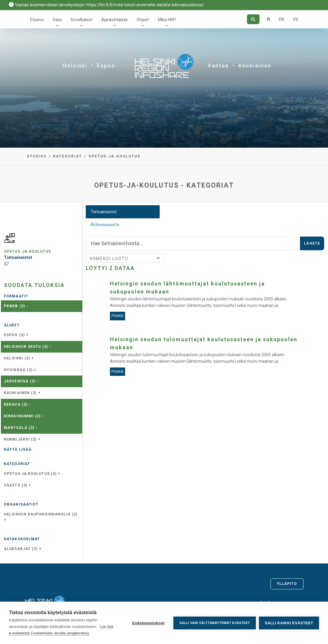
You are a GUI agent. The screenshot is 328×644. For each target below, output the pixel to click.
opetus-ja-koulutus (114, 156)
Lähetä (312, 243)
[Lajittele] (125, 258)
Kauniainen (255, 65)
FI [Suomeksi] (268, 19)
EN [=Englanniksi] (281, 19)
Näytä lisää (18, 450)
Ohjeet (143, 20)
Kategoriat (67, 156)
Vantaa (218, 65)
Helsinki (75, 65)
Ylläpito (287, 584)
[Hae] (253, 19)
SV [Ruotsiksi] (296, 19)
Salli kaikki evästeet (289, 623)
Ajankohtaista (114, 20)
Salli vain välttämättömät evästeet (215, 623)
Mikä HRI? (167, 20)
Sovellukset (81, 20)
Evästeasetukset (148, 623)
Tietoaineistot (104, 212)
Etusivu (37, 20)
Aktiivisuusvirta (105, 225)
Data (57, 20)
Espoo (106, 65)
